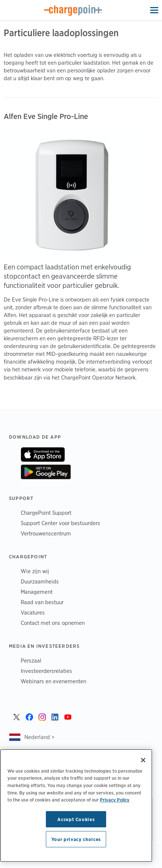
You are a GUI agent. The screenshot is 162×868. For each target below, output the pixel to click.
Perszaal (31, 661)
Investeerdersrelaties (46, 671)
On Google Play (46, 472)
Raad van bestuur (42, 602)
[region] (76, 806)
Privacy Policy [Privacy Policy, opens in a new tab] (115, 800)
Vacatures (33, 612)
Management (37, 592)
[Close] (143, 760)
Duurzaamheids (40, 581)
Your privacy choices (76, 839)
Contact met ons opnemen (53, 623)
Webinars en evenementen (53, 681)
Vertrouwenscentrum (46, 533)
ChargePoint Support (46, 513)
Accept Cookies (76, 819)
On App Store (43, 455)
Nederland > (39, 737)
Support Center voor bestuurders (60, 523)
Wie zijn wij (35, 571)
